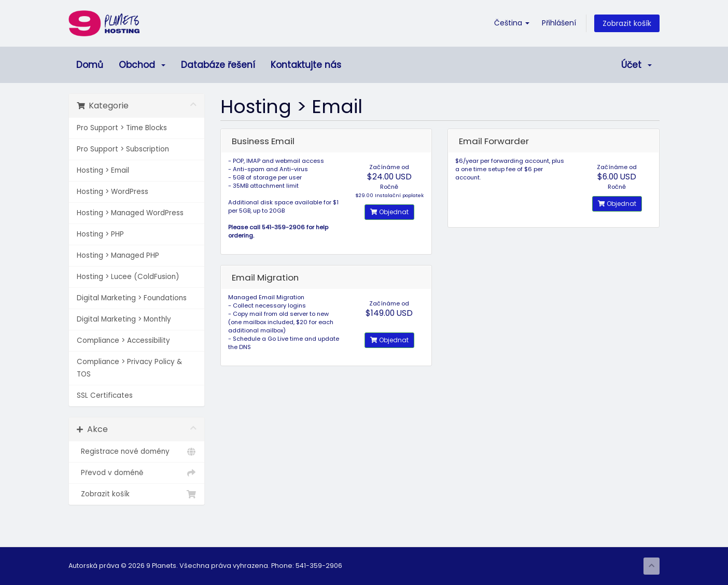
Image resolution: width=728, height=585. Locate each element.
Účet (636, 65)
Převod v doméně (137, 473)
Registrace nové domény (137, 452)
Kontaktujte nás (306, 65)
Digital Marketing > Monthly (124, 319)
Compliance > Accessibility (123, 340)
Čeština (512, 23)
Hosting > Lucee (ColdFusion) (128, 277)
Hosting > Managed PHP (118, 255)
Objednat (389, 212)
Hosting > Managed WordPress (130, 213)
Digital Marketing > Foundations (132, 298)
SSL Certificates (105, 395)
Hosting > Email (103, 170)
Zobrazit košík (627, 23)
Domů (90, 65)
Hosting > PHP (100, 234)
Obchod (142, 65)
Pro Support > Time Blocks (122, 128)
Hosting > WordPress (113, 192)
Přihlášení (559, 23)
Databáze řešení (218, 65)
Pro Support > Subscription (123, 149)
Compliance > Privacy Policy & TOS (129, 368)
